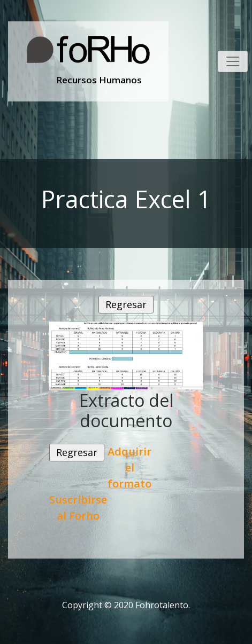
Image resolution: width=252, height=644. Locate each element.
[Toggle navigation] (233, 61)
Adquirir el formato (129, 468)
